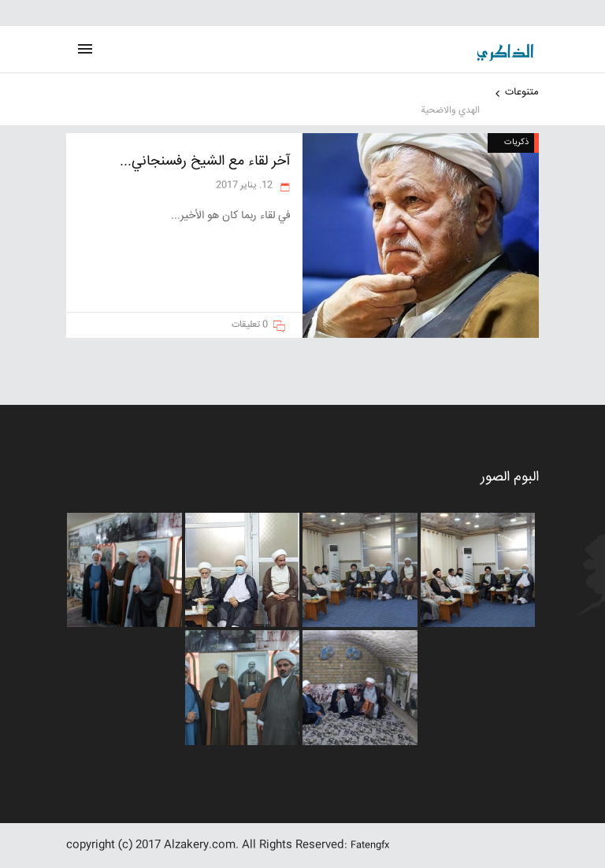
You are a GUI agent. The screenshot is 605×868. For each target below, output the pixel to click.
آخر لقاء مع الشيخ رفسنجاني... (205, 161)
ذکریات (516, 142)
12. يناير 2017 (245, 185)
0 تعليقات (250, 325)
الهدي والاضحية (450, 111)
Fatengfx (370, 846)
